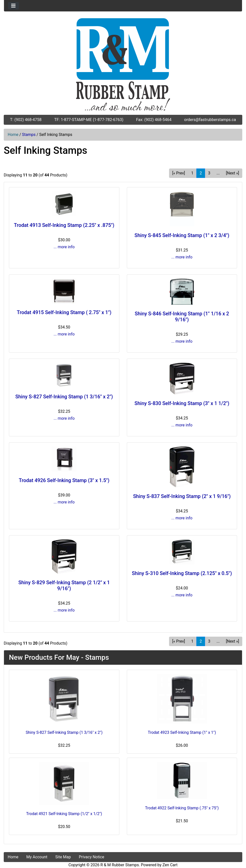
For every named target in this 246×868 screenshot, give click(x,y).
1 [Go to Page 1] (192, 173)
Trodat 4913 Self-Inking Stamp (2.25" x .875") (64, 225)
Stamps (29, 135)
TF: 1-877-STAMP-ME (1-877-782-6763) (89, 120)
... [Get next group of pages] (218, 173)
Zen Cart (170, 865)
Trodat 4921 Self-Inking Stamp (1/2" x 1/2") (64, 814)
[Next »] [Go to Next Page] (232, 173)
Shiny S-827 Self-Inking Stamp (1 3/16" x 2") (64, 397)
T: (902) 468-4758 (26, 120)
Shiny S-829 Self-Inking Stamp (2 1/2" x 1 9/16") (64, 585)
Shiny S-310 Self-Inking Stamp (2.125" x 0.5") (182, 573)
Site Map (63, 857)
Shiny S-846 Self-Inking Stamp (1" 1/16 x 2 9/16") (182, 317)
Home (13, 135)
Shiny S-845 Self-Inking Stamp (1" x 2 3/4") (182, 235)
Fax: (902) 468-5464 (154, 120)
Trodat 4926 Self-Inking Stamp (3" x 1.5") (64, 480)
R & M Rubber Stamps (120, 865)
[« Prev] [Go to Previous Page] (179, 173)
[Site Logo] (123, 64)
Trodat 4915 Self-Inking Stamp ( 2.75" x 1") (64, 312)
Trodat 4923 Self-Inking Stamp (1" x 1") (182, 732)
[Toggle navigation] (13, 6)
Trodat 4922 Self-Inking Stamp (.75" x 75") (182, 808)
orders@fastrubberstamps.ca (210, 120)
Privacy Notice (92, 857)
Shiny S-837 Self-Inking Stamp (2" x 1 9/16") (182, 496)
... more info (64, 247)
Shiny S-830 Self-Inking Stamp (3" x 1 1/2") (182, 403)
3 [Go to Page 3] (209, 173)
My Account (37, 857)
